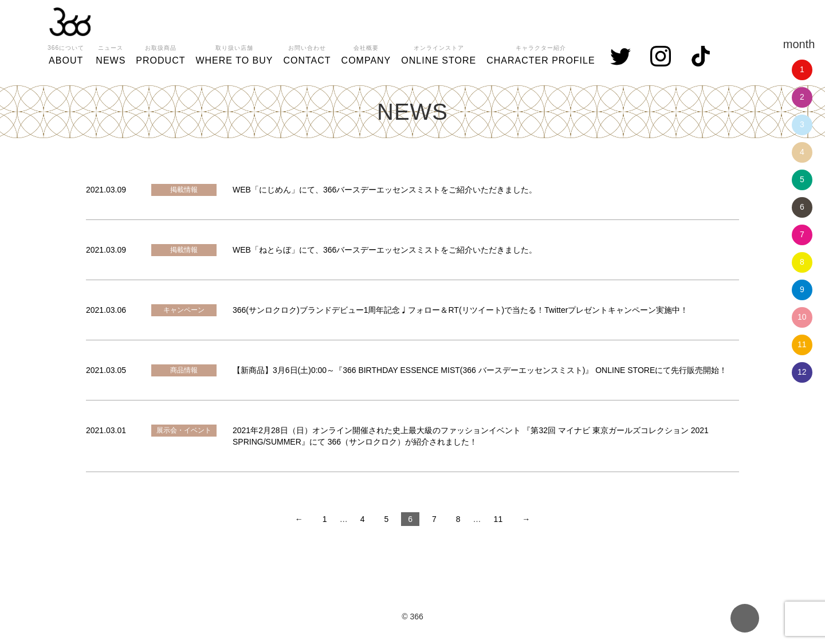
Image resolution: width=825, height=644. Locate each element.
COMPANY (366, 53)
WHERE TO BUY (234, 53)
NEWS (111, 53)
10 (802, 317)
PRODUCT (160, 53)
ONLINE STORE (439, 53)
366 (70, 22)
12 (802, 372)
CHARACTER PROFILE (541, 53)
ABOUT (66, 53)
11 (802, 344)
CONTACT (307, 53)
